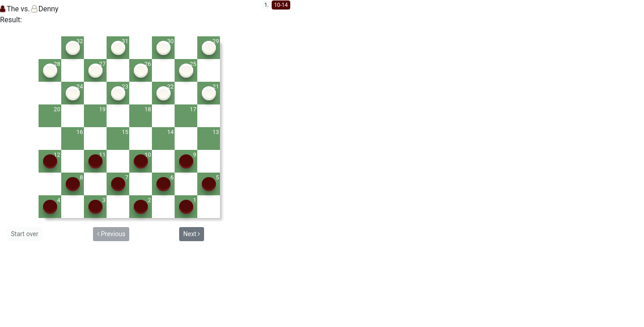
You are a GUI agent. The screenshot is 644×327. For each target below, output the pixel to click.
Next (192, 234)
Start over (24, 234)
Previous (111, 234)
